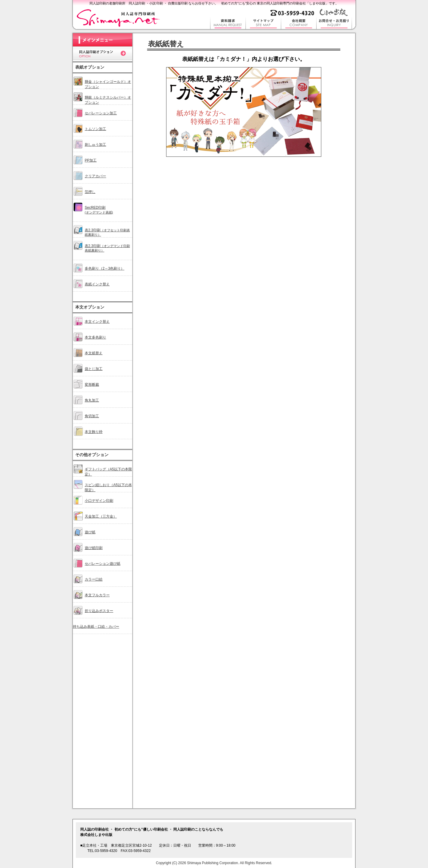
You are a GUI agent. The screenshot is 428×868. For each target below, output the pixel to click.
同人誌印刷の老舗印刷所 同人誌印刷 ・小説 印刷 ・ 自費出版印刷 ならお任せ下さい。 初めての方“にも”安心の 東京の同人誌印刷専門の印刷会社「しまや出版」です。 (214, 3)
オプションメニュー (103, 431)
